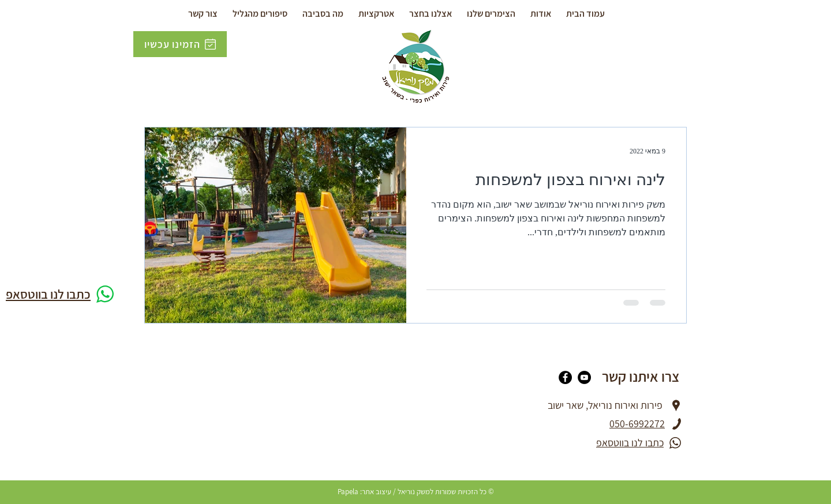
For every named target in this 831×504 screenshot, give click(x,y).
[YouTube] (584, 377)
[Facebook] (565, 377)
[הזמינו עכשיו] (180, 44)
